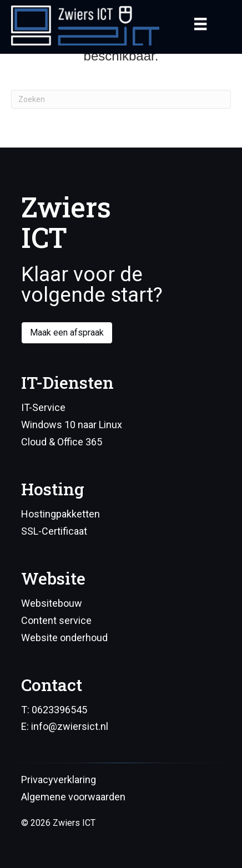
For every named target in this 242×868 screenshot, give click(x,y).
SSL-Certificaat (54, 531)
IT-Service (43, 407)
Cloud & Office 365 (62, 442)
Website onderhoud (64, 638)
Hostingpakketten (60, 514)
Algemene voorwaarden (73, 797)
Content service (56, 620)
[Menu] (200, 24)
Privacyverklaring (59, 780)
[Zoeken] (121, 99)
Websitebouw (52, 603)
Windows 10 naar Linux (72, 425)
